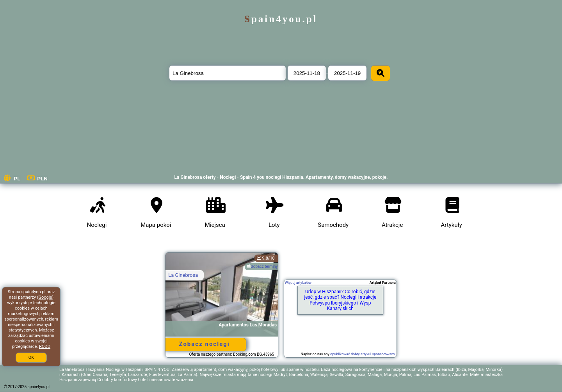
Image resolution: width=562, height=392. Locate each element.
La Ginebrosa (183, 275)
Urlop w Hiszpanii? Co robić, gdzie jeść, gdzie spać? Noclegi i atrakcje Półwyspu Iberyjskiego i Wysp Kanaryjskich (340, 300)
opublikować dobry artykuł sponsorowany (362, 354)
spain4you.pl (281, 19)
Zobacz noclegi (204, 344)
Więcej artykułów (298, 283)
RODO (45, 347)
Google (45, 297)
